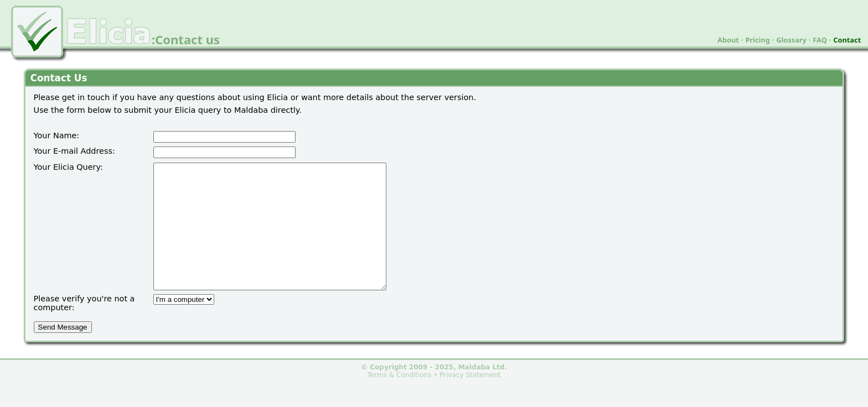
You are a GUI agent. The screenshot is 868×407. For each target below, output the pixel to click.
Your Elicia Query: (68, 167)
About (728, 40)
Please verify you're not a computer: (84, 328)
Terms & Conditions (400, 400)
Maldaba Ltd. (483, 392)
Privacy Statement (470, 400)
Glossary (791, 40)
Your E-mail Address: (74, 151)
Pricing (757, 40)
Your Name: (57, 135)
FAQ (820, 40)
